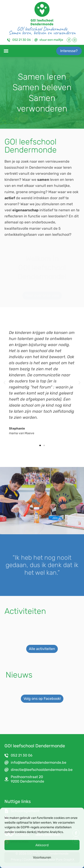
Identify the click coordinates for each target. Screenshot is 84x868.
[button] (6, 51)
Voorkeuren (42, 857)
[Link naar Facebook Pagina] (69, 40)
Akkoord (42, 845)
